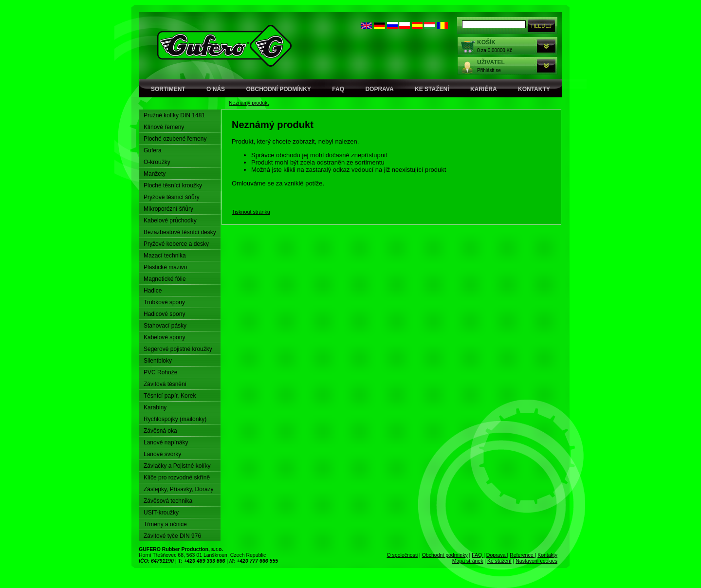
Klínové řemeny (164, 127)
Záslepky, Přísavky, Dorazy (179, 489)
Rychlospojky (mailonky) (175, 419)
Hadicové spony (164, 314)
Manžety (155, 174)
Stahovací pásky (165, 326)
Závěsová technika (168, 501)
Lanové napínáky (166, 442)
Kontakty (534, 89)
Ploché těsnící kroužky (173, 185)
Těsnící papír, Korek (170, 396)
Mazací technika (165, 256)
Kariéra (484, 89)
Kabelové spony (164, 337)
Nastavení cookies (536, 561)
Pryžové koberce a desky (176, 244)
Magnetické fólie (165, 279)
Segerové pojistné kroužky (178, 349)
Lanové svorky (162, 454)
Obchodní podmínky (279, 89)
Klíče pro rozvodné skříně (177, 478)
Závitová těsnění (165, 384)
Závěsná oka (160, 431)
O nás (216, 89)
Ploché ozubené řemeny (175, 139)
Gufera (153, 150)
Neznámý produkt (249, 103)
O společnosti (403, 555)
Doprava (379, 89)
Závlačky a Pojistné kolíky (177, 466)
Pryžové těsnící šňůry (172, 197)
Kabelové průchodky (170, 220)
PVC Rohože (160, 372)
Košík (486, 42)
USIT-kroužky (161, 513)
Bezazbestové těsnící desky (180, 232)
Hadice (153, 291)
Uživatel (491, 62)
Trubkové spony (164, 302)
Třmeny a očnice (165, 524)
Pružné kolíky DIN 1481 (174, 115)
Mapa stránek (468, 561)
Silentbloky (158, 361)
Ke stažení (432, 89)
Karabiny (155, 407)
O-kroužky (157, 162)
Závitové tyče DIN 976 (172, 536)
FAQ (338, 89)
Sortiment (168, 89)
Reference (522, 555)
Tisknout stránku (251, 212)
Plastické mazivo (165, 267)
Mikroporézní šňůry (168, 209)
